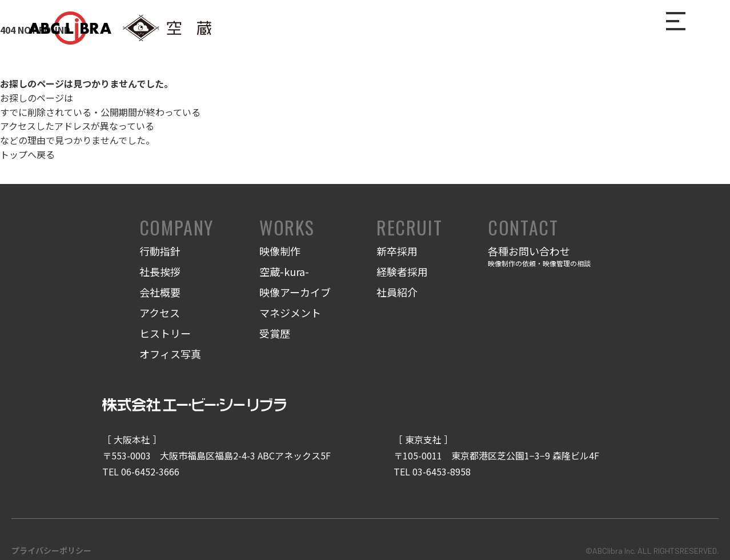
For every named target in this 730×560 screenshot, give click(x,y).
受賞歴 (275, 333)
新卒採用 (397, 251)
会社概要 (160, 292)
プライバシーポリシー (51, 550)
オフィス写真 (170, 354)
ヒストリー (165, 333)
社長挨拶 (160, 271)
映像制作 (280, 251)
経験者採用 (402, 271)
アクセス (160, 313)
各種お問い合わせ (539, 257)
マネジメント (290, 313)
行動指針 (160, 251)
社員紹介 (397, 292)
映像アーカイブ (295, 292)
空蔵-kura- (284, 271)
